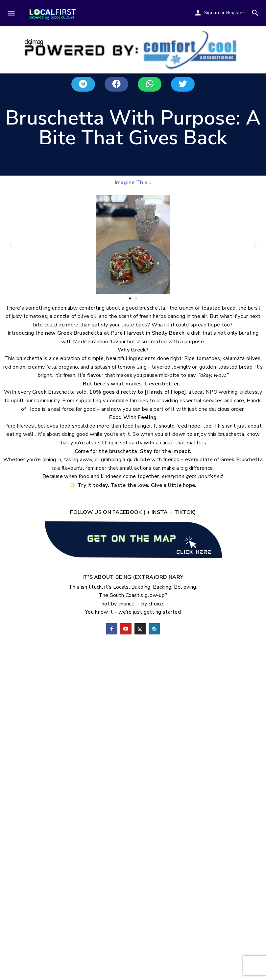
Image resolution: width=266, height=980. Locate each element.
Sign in (212, 13)
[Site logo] (52, 14)
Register (235, 13)
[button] (83, 84)
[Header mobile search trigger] (255, 13)
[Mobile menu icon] (11, 14)
